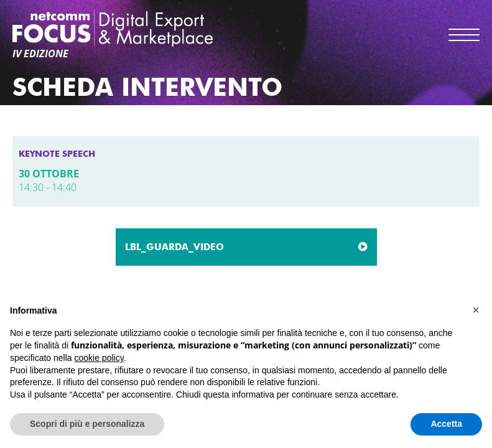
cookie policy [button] (99, 358)
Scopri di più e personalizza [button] (87, 424)
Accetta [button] (446, 424)
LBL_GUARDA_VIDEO (174, 247)
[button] (476, 310)
